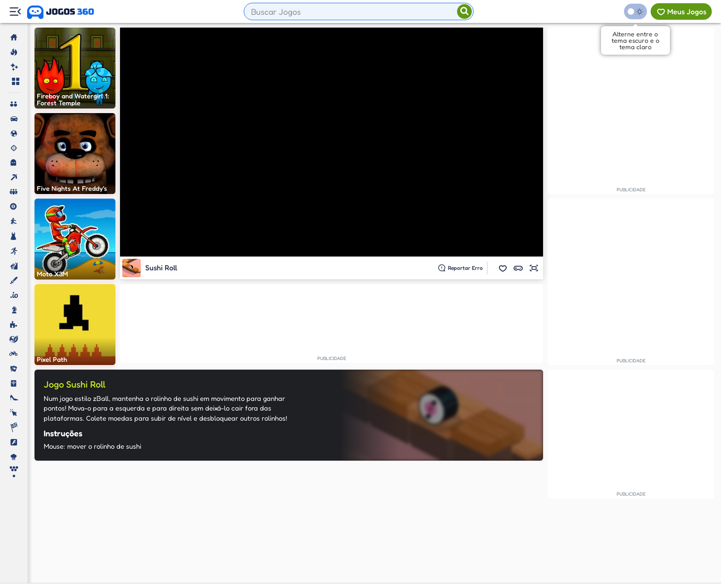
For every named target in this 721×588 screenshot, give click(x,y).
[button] (503, 268)
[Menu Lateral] (15, 12)
